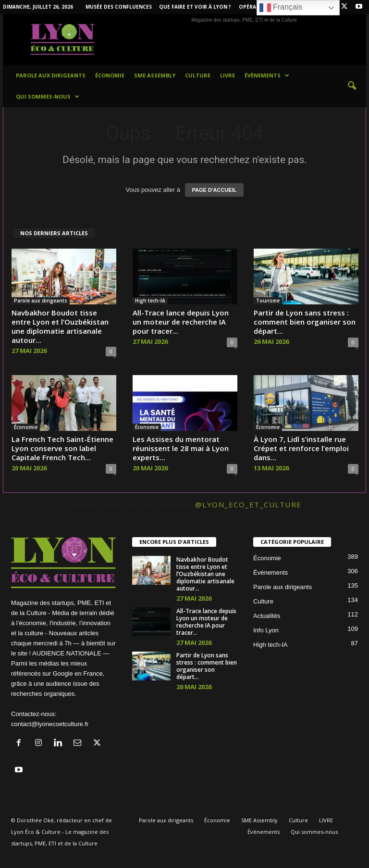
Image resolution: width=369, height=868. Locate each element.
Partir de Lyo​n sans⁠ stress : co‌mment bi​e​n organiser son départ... (305, 322)
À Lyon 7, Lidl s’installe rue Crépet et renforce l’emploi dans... (301, 448)
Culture (198, 75)
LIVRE (228, 75)
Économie (110, 75)
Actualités (267, 616)
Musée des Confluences (119, 7)
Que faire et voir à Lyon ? (195, 7)
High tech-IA (150, 301)
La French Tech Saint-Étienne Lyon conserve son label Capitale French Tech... (62, 448)
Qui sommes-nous (48, 97)
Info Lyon (266, 630)
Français (281, 8)
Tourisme (268, 301)
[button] (352, 86)
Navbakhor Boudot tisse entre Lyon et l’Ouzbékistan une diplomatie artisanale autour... (60, 326)
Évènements (267, 75)
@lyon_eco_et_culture (248, 504)
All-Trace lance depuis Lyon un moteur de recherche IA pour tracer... (181, 322)
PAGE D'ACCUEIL (215, 190)
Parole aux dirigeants (51, 75)
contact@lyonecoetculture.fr (50, 724)
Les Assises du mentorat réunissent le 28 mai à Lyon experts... (181, 448)
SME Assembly (155, 75)
